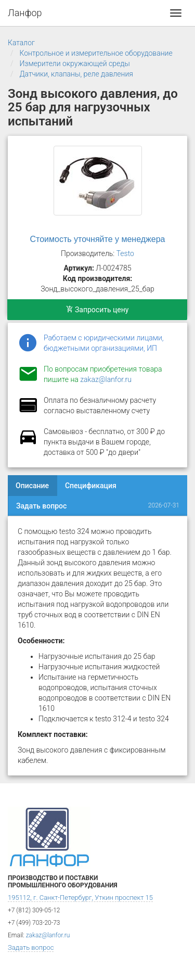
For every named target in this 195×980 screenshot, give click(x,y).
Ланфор (25, 13)
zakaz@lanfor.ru (106, 379)
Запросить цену (97, 310)
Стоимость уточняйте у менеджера (98, 239)
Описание (32, 486)
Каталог (21, 43)
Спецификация (91, 486)
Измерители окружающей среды (74, 63)
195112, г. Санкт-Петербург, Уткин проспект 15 (80, 898)
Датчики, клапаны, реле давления (76, 74)
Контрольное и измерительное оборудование (96, 53)
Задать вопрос (41, 506)
